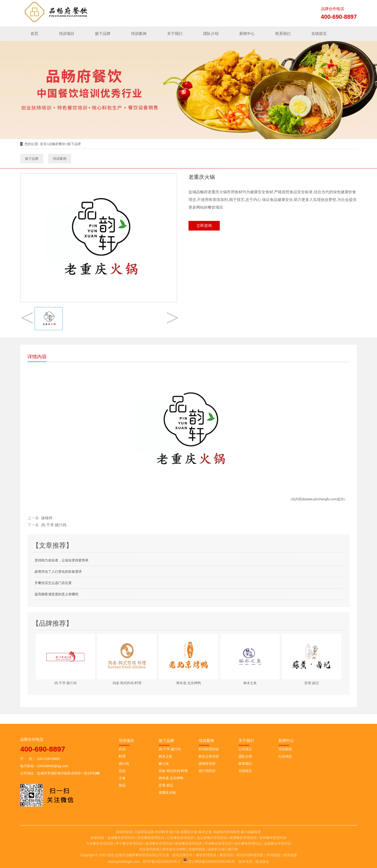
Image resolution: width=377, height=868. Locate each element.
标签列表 (97, 838)
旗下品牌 (103, 34)
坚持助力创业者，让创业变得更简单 (62, 560)
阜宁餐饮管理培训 (129, 843)
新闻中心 (247, 34)
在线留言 (319, 34)
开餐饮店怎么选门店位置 (53, 583)
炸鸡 (122, 749)
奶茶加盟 (290, 855)
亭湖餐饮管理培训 (218, 843)
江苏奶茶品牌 (144, 832)
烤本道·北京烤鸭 (171, 778)
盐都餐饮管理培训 (277, 843)
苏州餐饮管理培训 (273, 838)
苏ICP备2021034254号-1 (161, 862)
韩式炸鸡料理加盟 (250, 855)
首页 (34, 34)
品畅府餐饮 (57, 144)
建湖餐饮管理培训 (159, 843)
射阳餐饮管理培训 (188, 843)
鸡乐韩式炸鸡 (149, 849)
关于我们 (175, 34)
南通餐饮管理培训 (243, 838)
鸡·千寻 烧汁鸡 (54, 525)
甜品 (122, 785)
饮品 (122, 771)
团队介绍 (211, 34)
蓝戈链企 (262, 862)
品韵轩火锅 (216, 849)
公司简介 (245, 749)
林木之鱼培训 (209, 756)
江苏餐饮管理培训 (180, 838)
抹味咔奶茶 (125, 832)
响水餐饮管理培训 (248, 843)
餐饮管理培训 (206, 855)
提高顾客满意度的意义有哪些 (57, 594)
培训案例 (139, 34)
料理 (122, 756)
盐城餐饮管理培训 (121, 838)
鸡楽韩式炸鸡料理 (226, 832)
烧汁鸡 (124, 764)
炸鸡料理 (162, 832)
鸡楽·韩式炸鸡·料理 (173, 771)
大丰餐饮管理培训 (100, 843)
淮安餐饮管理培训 (151, 838)
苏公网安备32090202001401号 (209, 862)
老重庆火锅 (167, 792)
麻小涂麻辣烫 (251, 832)
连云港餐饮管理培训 (212, 838)
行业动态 (285, 756)
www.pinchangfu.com (321, 499)
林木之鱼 (165, 756)
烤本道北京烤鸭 (174, 849)
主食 (122, 778)
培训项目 (67, 34)
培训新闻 (285, 749)
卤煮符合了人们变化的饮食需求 (58, 572)
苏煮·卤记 (166, 785)
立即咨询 (204, 226)
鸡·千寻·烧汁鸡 (170, 749)
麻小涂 (164, 764)
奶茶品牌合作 (182, 855)
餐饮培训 (226, 855)
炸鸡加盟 (273, 855)
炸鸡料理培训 (209, 749)
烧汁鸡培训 (207, 771)
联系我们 (283, 34)
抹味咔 (47, 518)
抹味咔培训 (207, 764)
